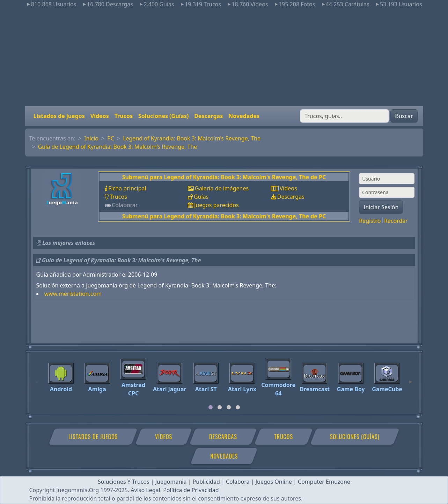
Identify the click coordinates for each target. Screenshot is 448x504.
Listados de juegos (59, 116)
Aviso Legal (145, 490)
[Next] (411, 379)
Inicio (91, 138)
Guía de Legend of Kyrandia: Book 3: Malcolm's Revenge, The (118, 147)
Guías (201, 197)
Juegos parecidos (216, 205)
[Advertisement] (224, 57)
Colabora (238, 482)
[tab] (211, 407)
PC (111, 138)
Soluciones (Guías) (163, 116)
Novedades (244, 116)
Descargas (208, 116)
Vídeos (100, 116)
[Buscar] (344, 116)
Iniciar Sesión (381, 207)
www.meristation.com (73, 294)
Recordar (396, 221)
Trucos (124, 116)
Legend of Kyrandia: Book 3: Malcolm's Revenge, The (192, 138)
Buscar (404, 116)
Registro (370, 221)
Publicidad (206, 482)
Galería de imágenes (222, 188)
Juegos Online (274, 482)
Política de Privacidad (191, 490)
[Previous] (37, 379)
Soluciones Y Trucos (124, 482)
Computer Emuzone (324, 482)
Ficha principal (127, 188)
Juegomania (171, 482)
